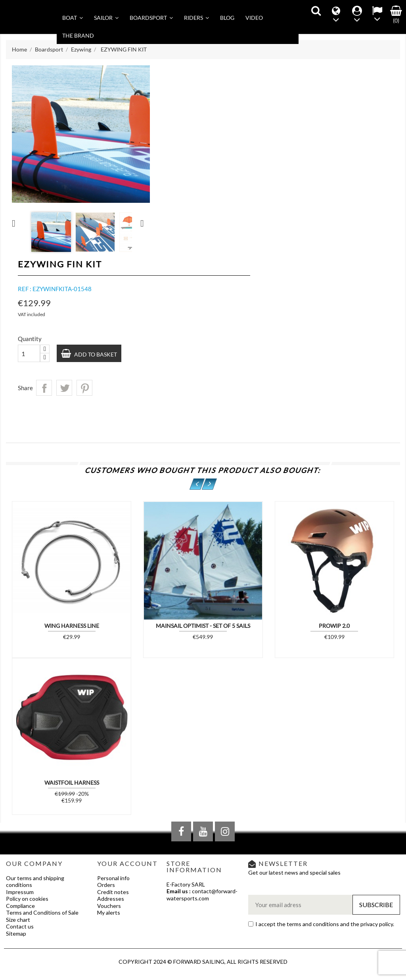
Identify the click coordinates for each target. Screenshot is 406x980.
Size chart (18, 920)
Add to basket (95, 354)
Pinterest (84, 388)
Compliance (20, 906)
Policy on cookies (27, 899)
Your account (127, 863)
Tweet (64, 388)
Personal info (113, 878)
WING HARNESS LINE (72, 626)
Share (44, 388)
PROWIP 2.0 (334, 626)
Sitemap (16, 933)
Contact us (20, 926)
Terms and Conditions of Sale (42, 912)
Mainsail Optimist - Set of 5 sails (203, 626)
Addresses (111, 899)
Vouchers (109, 906)
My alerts (109, 912)
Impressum (20, 892)
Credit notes (113, 892)
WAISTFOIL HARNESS (72, 783)
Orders (106, 885)
